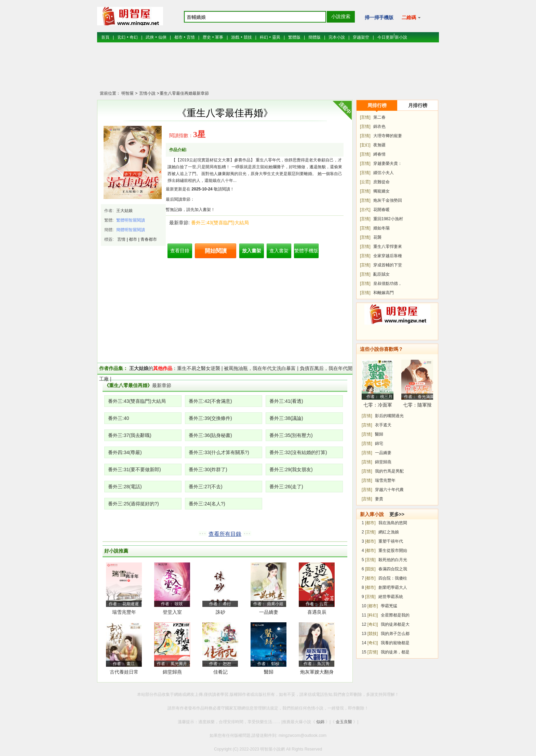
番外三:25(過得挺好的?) (133, 504)
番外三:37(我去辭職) (130, 435)
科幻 (264, 37)
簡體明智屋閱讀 (131, 230)
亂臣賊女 (381, 274)
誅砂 (220, 612)
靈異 (276, 37)
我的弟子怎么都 (395, 634)
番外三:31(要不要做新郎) (135, 469)
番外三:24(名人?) (207, 504)
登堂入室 (172, 612)
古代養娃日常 (124, 672)
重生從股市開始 (393, 551)
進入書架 (279, 251)
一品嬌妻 (269, 612)
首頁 (105, 37)
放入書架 (252, 251)
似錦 (320, 722)
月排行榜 (418, 105)
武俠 (150, 37)
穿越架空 (361, 37)
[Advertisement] (268, 70)
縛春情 (379, 154)
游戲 (235, 37)
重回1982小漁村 (388, 219)
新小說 (401, 37)
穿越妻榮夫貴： (388, 163)
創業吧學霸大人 (393, 587)
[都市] (370, 523)
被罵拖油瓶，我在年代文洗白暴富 (260, 368)
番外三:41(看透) (286, 401)
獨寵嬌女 (381, 191)
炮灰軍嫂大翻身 (317, 672)
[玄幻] (365, 145)
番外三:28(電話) (125, 487)
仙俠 (162, 37)
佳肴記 (220, 672)
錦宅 (379, 443)
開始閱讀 (216, 251)
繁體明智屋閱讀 (131, 220)
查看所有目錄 (225, 534)
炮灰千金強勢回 (388, 200)
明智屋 (128, 93)
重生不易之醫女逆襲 (199, 368)
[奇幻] (373, 624)
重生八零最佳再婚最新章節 (184, 93)
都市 (178, 37)
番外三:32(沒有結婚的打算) (298, 452)
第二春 (379, 117)
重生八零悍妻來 (388, 247)
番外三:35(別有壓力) (291, 435)
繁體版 (294, 37)
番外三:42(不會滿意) (210, 401)
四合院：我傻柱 (393, 578)
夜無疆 (379, 145)
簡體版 (314, 37)
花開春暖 (381, 210)
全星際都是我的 (395, 615)
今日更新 (386, 37)
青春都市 (149, 239)
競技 (248, 37)
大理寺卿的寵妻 (388, 136)
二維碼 (411, 17)
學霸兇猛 (389, 606)
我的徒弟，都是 (395, 652)
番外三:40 (118, 418)
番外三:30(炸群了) (208, 469)
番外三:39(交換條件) (210, 418)
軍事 (219, 37)
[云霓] (365, 182)
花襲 (377, 237)
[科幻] (373, 615)
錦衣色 (379, 127)
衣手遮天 (383, 425)
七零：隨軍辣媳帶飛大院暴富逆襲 (417, 406)
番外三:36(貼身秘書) (210, 435)
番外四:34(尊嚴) (125, 452)
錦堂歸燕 (172, 672)
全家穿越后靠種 (388, 256)
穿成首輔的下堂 (388, 265)
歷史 (207, 37)
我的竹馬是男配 (389, 471)
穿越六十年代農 (389, 490)
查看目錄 (180, 251)
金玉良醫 (344, 722)
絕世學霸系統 (391, 597)
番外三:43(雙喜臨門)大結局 (220, 223)
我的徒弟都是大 (395, 624)
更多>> (397, 514)
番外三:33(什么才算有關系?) (219, 452)
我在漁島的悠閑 (393, 523)
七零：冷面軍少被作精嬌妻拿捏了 (378, 406)
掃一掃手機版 (379, 17)
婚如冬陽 (381, 228)
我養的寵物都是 (395, 643)
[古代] (365, 210)
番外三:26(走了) (286, 487)
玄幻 (121, 37)
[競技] (370, 569)
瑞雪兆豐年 (124, 612)
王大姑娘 (124, 211)
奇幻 (134, 37)
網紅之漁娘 (389, 532)
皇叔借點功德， (388, 283)
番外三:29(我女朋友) (291, 469)
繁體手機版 (306, 251)
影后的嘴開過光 (389, 416)
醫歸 (269, 672)
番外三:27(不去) (206, 487)
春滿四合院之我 (393, 569)
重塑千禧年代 (391, 541)
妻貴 (379, 499)
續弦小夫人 (384, 173)
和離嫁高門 (384, 293)
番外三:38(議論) (286, 418)
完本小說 (337, 37)
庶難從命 (381, 182)
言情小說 (146, 93)
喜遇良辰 (317, 612)
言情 (191, 37)
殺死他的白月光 (393, 560)
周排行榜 (377, 105)
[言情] (365, 117)
